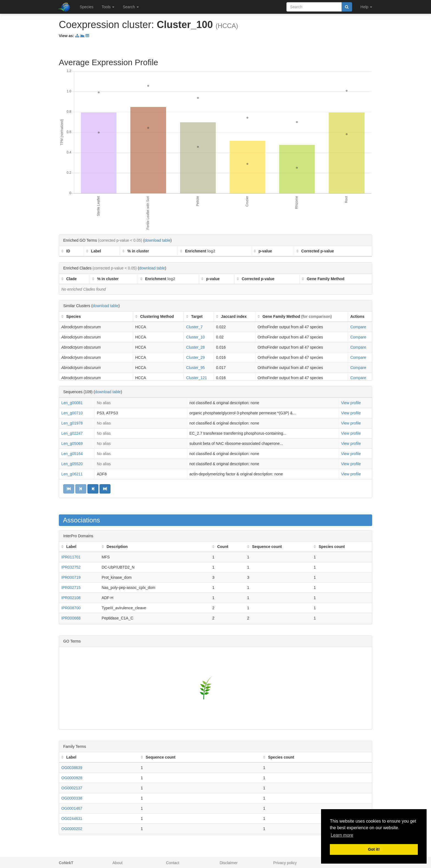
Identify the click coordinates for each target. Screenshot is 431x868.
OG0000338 (72, 798)
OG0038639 (72, 768)
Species (87, 7)
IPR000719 (71, 577)
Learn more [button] (342, 835)
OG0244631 (72, 819)
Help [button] (366, 7)
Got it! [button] (374, 849)
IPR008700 (71, 608)
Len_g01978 (72, 423)
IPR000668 (71, 618)
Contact (173, 863)
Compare (358, 327)
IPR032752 (71, 567)
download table (158, 240)
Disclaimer (229, 863)
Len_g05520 (72, 464)
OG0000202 (72, 829)
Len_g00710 (72, 413)
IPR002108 (71, 598)
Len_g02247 (72, 433)
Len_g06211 (72, 474)
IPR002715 (71, 588)
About (118, 863)
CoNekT (66, 863)
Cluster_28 (195, 347)
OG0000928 (72, 778)
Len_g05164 (72, 454)
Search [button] (131, 7)
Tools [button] (108, 7)
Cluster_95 (195, 368)
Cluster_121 (197, 378)
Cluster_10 (195, 337)
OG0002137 (72, 788)
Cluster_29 (195, 357)
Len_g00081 (72, 403)
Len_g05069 (72, 443)
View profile (351, 403)
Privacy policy (285, 863)
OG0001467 (72, 808)
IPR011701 (71, 557)
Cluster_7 (194, 327)
